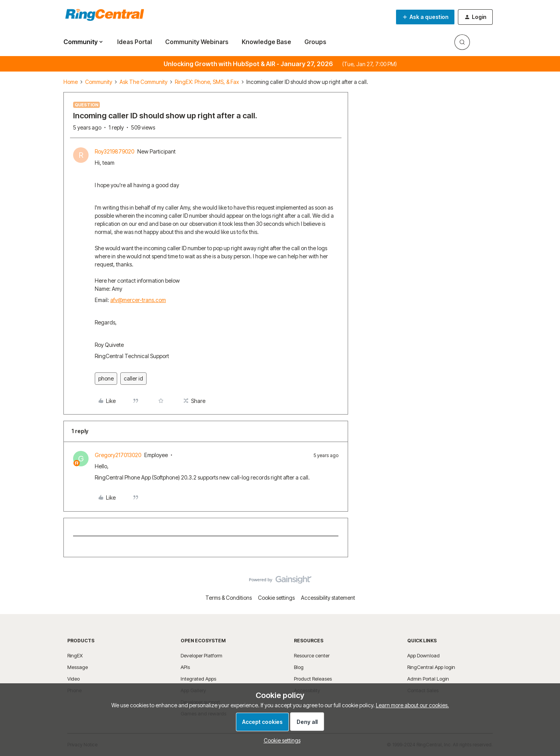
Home (71, 82)
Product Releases (313, 679)
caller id (133, 378)
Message (78, 667)
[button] (425, 17)
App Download (423, 655)
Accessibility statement (328, 598)
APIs (185, 667)
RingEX (75, 655)
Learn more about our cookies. (412, 705)
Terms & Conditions (229, 598)
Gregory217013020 (118, 455)
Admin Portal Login (428, 679)
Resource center (312, 655)
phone (106, 378)
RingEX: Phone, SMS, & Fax (207, 82)
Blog (299, 667)
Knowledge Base (266, 42)
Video (73, 679)
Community (99, 82)
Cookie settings (276, 598)
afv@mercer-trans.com (138, 300)
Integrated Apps (198, 679)
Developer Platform (201, 655)
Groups (315, 42)
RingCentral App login (431, 667)
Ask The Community (143, 82)
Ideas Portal (135, 42)
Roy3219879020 (114, 151)
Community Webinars (197, 42)
